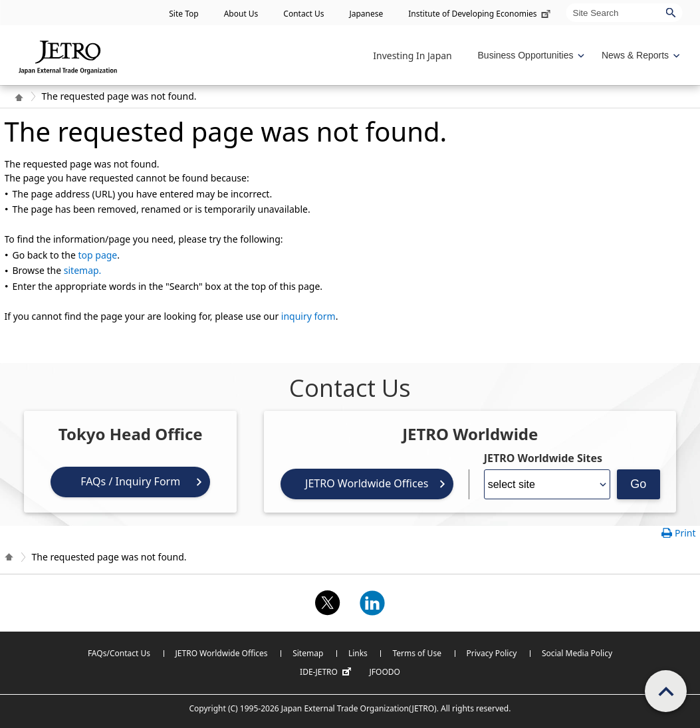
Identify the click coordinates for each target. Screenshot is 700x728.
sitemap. (83, 270)
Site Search (566, 3)
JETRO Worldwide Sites (543, 458)
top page (98, 255)
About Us (241, 14)
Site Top (183, 14)
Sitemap (308, 653)
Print (685, 533)
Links (358, 653)
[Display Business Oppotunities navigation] (530, 56)
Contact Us (303, 14)
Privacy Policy (492, 653)
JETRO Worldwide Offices (367, 483)
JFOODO (385, 672)
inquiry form (308, 316)
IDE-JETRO (327, 672)
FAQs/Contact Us (119, 653)
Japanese (366, 14)
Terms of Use (416, 653)
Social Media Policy (577, 653)
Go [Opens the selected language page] (638, 484)
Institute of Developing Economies (480, 14)
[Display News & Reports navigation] (639, 56)
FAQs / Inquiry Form (130, 481)
